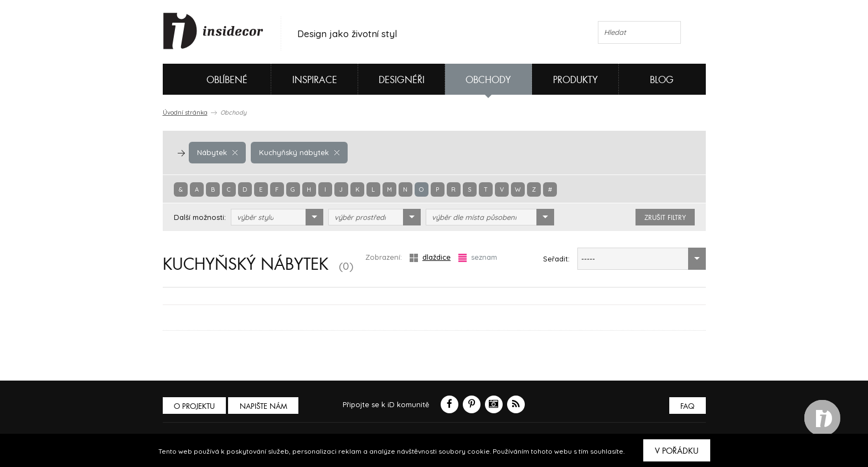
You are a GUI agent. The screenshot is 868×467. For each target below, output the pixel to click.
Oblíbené (208, 79)
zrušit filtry (665, 218)
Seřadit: (556, 259)
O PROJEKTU (195, 406)
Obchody (488, 80)
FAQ (687, 406)
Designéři (402, 80)
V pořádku (677, 451)
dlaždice (430, 257)
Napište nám (265, 406)
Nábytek (217, 152)
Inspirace (315, 80)
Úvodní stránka (185, 112)
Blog (662, 80)
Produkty (575, 80)
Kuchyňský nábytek (298, 152)
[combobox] (277, 217)
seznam (478, 257)
